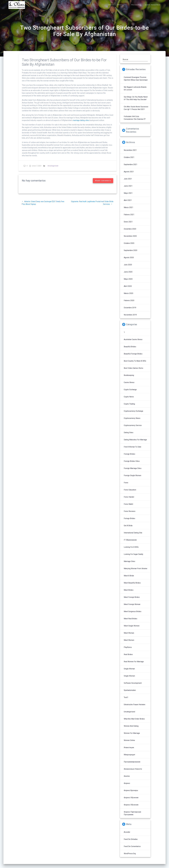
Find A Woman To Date (132, 449)
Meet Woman (129, 635)
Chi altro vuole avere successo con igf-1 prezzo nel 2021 (136, 110)
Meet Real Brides (131, 621)
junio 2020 (128, 274)
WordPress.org (130, 856)
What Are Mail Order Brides (134, 721)
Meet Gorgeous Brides (133, 614)
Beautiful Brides (130, 349)
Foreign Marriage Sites (133, 471)
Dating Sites (129, 435)
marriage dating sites (81, 123)
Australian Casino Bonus (133, 342)
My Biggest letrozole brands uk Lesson (135, 91)
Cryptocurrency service (133, 428)
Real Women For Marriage (134, 664)
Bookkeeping (129, 378)
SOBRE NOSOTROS (153, 5)
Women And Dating (131, 728)
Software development (133, 685)
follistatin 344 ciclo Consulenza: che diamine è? (135, 120)
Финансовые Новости (133, 771)
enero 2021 (128, 224)
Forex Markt (128, 506)
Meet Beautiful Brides (132, 585)
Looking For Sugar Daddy (133, 557)
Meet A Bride (129, 578)
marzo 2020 (128, 296)
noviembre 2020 (130, 238)
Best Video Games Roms (133, 370)
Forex (126, 485)
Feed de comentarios (132, 849)
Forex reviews (130, 514)
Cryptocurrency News (132, 421)
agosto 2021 (129, 174)
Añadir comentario (103, 183)
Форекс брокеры (131, 793)
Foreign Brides (129, 456)
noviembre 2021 (130, 152)
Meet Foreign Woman (132, 607)
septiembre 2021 (131, 167)
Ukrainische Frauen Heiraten (135, 707)
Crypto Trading (129, 406)
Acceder (127, 834)
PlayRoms (128, 650)
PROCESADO (136, 5)
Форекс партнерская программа (132, 816)
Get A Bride (128, 528)
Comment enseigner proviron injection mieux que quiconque (136, 81)
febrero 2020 (129, 303)
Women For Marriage (132, 735)
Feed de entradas (131, 842)
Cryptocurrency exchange (133, 413)
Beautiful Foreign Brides (133, 356)
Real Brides (128, 657)
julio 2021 (128, 181)
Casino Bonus (129, 385)
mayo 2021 (128, 195)
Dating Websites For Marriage (135, 442)
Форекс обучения (131, 807)
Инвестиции (129, 750)
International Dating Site (133, 535)
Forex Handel (129, 499)
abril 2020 (128, 288)
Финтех (127, 778)
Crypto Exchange (130, 392)
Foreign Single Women (132, 478)
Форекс (127, 786)
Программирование (132, 764)
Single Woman (129, 671)
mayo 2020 (128, 281)
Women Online (129, 743)
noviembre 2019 (130, 317)
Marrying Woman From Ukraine (136, 571)
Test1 (126, 700)
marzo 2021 (128, 210)
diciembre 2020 (130, 231)
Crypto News (129, 399)
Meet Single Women (132, 628)
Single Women (129, 678)
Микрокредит (129, 757)
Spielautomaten (130, 693)
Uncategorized (53, 168)
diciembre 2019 (130, 310)
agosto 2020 (129, 260)
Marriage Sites (129, 564)
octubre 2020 (129, 246)
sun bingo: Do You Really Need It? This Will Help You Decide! (136, 100)
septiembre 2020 (131, 253)
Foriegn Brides (129, 521)
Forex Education (130, 492)
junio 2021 (128, 188)
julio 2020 (128, 267)
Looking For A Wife (131, 549)
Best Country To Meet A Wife (135, 363)
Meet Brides (129, 592)
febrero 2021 (129, 217)
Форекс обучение (131, 800)
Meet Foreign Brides (132, 599)
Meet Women (129, 642)
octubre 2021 (129, 160)
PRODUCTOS (122, 5)
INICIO (111, 5)
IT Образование (130, 542)
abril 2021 (128, 203)
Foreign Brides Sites (132, 463)
